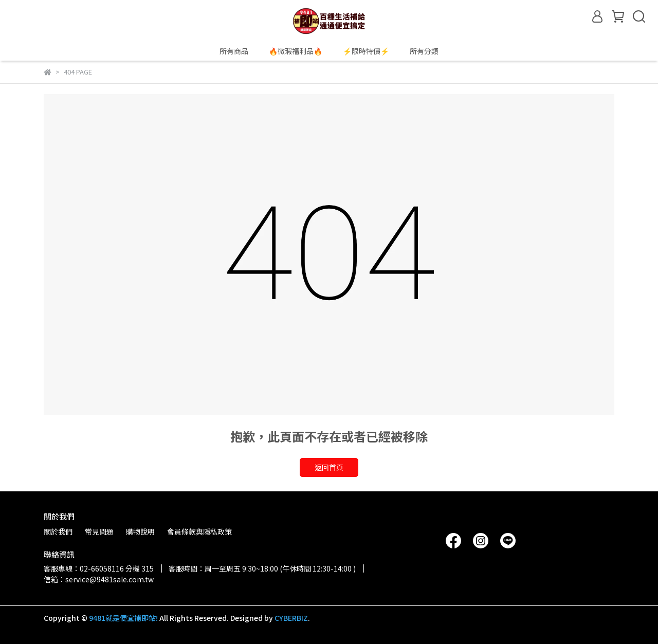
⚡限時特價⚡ (366, 51)
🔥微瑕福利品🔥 (296, 51)
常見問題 (99, 531)
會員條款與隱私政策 (199, 531)
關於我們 (58, 531)
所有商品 (234, 51)
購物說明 (140, 531)
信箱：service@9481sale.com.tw (99, 579)
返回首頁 (329, 467)
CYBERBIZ (291, 618)
